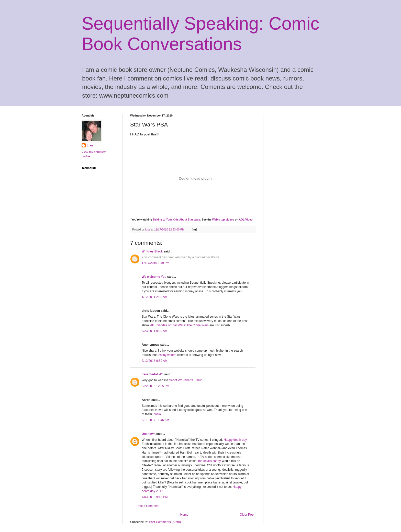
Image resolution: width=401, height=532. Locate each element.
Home (184, 515)
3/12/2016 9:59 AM (155, 361)
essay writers (167, 355)
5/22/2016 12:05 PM (155, 386)
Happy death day (235, 440)
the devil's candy (210, 461)
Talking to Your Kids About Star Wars (177, 219)
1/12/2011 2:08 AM (155, 297)
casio (157, 414)
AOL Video (246, 219)
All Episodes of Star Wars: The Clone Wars (179, 325)
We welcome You (154, 277)
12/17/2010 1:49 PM (155, 263)
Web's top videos (223, 219)
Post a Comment (148, 506)
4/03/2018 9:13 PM (155, 497)
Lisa (90, 145)
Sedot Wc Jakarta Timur (185, 380)
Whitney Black (152, 251)
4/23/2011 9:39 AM (155, 331)
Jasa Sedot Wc (153, 374)
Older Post (247, 515)
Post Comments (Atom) (165, 522)
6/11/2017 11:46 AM (155, 420)
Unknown (149, 434)
